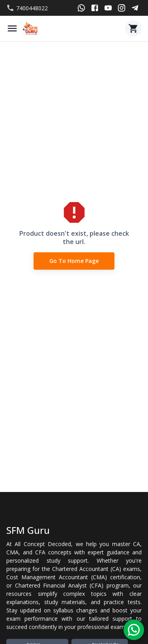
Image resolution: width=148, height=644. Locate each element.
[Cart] (133, 28)
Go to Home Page (74, 261)
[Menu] (12, 28)
